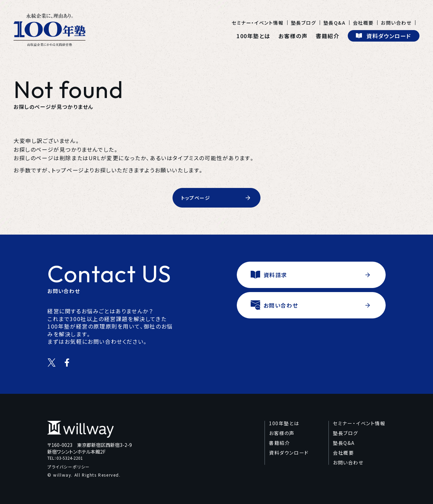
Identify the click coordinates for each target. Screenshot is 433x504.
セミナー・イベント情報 (258, 23)
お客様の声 (293, 36)
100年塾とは (253, 36)
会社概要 (363, 23)
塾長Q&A (335, 23)
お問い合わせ (396, 23)
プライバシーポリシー (69, 467)
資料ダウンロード (289, 453)
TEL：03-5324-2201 (65, 458)
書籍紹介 (327, 36)
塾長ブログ (304, 23)
